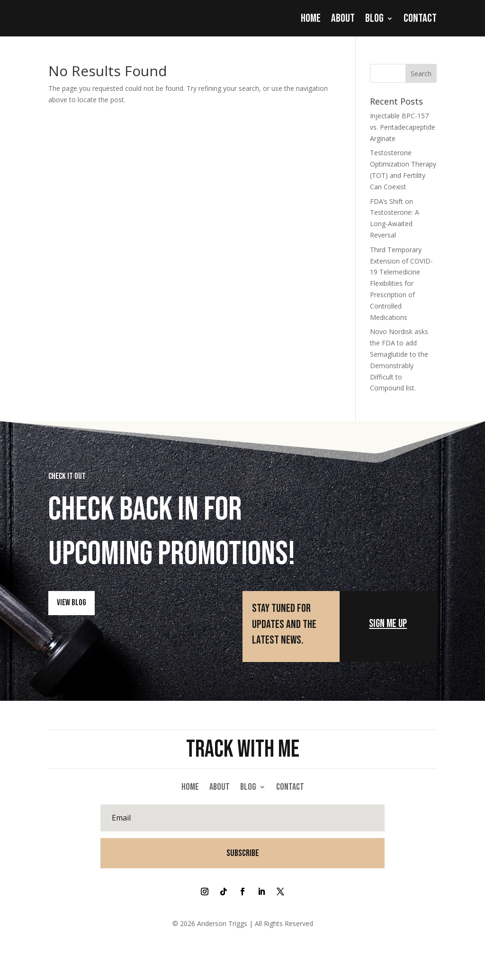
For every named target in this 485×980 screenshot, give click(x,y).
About (343, 18)
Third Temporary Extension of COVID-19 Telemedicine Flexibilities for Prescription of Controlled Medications (401, 283)
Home (311, 18)
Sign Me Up (388, 623)
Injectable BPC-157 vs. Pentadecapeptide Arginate (403, 127)
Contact (420, 18)
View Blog (72, 602)
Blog (374, 18)
